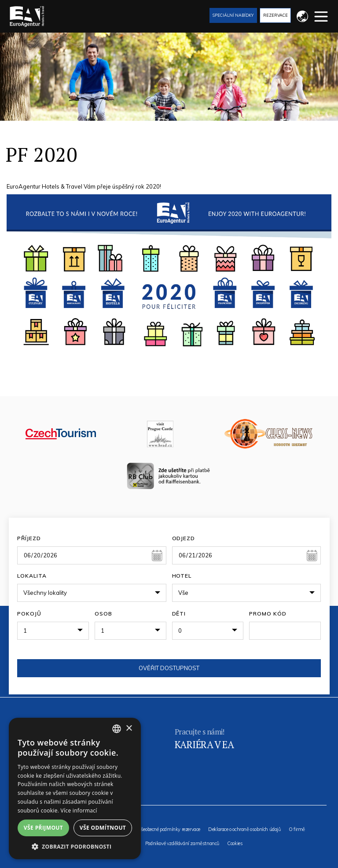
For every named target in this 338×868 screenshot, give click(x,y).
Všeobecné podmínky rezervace (169, 829)
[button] (75, 846)
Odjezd (184, 538)
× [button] (129, 729)
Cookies (235, 844)
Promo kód (268, 614)
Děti (179, 614)
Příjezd (29, 538)
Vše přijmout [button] (43, 828)
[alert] (75, 788)
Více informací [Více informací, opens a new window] (79, 811)
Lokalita (32, 576)
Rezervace (276, 15)
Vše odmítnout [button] (103, 828)
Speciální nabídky (233, 15)
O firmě (297, 829)
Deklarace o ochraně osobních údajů (244, 829)
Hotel (182, 576)
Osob (103, 614)
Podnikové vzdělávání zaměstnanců (182, 844)
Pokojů (29, 614)
